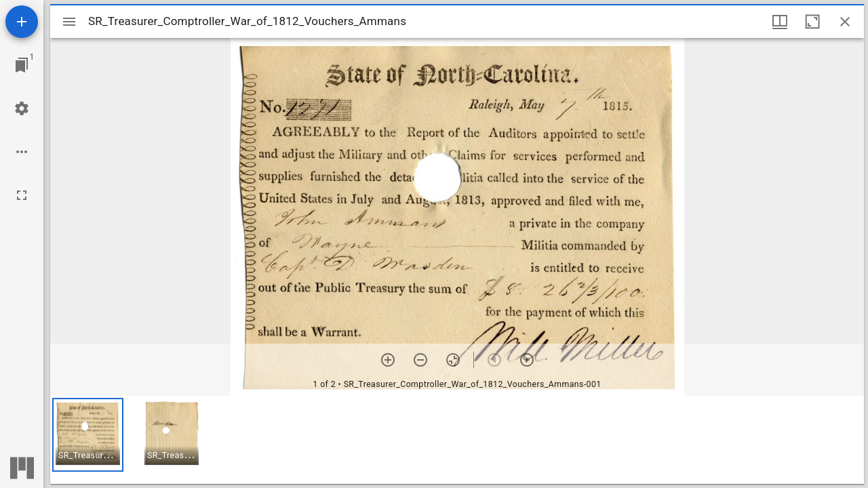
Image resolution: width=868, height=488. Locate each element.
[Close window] (845, 22)
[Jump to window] (22, 65)
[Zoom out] (420, 360)
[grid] (457, 440)
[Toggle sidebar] (69, 22)
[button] (88, 435)
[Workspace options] (22, 152)
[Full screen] (22, 195)
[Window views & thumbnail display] (780, 22)
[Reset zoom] (453, 360)
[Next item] (527, 360)
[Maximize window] (812, 22)
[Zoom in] (388, 360)
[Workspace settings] (22, 108)
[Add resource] (22, 22)
